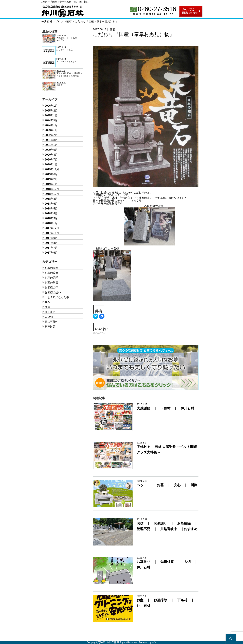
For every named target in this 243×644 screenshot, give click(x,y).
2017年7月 (51, 248)
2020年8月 (51, 155)
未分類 (49, 317)
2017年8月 (51, 243)
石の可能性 (51, 322)
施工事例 (50, 312)
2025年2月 (51, 111)
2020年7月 (51, 160)
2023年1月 (51, 130)
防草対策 (50, 327)
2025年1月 (51, 115)
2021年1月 (51, 145)
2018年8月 (51, 199)
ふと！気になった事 (57, 297)
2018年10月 (52, 194)
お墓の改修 (51, 273)
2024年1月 (51, 125)
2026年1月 (51, 106)
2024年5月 (51, 120)
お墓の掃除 (51, 268)
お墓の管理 (51, 278)
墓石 (113, 29)
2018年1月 (51, 223)
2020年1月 (51, 164)
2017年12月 (52, 228)
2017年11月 (52, 233)
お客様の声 (51, 287)
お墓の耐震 (51, 283)
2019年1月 (51, 184)
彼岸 (47, 307)
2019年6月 (51, 174)
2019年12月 (52, 169)
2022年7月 (51, 135)
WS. (154, 642)
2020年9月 (51, 150)
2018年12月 (52, 189)
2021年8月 (51, 140)
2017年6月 (51, 253)
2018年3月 (51, 218)
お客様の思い (53, 292)
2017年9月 (51, 238)
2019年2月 (51, 179)
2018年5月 (51, 209)
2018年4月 (51, 213)
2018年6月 (51, 204)
